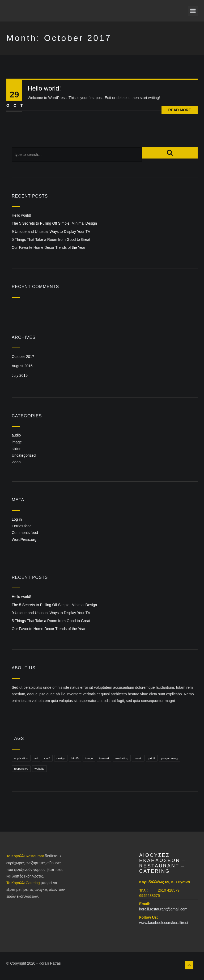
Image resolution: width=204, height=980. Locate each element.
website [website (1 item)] (39, 769)
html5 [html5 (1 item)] (75, 758)
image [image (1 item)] (89, 758)
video (16, 462)
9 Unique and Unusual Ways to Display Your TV (51, 232)
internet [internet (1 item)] (104, 758)
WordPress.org (24, 540)
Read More (180, 110)
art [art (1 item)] (36, 758)
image (17, 442)
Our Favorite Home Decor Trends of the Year (49, 247)
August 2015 (22, 366)
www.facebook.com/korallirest (164, 923)
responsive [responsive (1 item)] (21, 769)
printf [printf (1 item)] (152, 758)
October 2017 (23, 357)
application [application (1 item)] (21, 758)
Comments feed (25, 533)
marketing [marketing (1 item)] (122, 758)
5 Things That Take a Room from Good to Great (51, 239)
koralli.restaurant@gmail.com (163, 909)
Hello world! (44, 88)
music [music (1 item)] (138, 758)
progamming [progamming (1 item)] (169, 758)
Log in (17, 519)
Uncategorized (24, 455)
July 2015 (20, 375)
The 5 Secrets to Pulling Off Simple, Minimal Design (54, 223)
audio (16, 435)
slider (16, 449)
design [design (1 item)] (61, 758)
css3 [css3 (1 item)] (47, 758)
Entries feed (22, 526)
